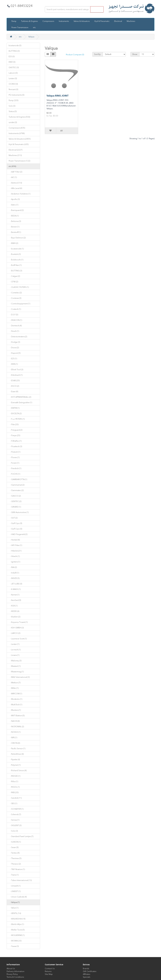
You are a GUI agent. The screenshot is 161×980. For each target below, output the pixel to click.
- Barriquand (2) (16, 210)
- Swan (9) (14, 847)
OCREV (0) (13, 84)
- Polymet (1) (15, 765)
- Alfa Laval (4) (15, 188)
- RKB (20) (14, 792)
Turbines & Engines (29, 21)
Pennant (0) (13, 89)
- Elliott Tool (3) (16, 370)
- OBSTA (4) (14, 743)
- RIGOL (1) (14, 787)
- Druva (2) (14, 348)
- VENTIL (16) (15, 913)
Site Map (49, 974)
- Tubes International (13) (20, 880)
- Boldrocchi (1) (16, 260)
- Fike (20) (14, 424)
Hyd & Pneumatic (102, 21)
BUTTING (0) (14, 51)
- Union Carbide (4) (18, 897)
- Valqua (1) (14, 902)
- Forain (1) (14, 463)
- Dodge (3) (14, 342)
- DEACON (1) (15, 320)
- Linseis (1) (14, 655)
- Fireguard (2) (15, 430)
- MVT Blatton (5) (17, 716)
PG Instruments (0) (16, 95)
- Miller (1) (14, 688)
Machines (131, 21)
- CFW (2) (13, 282)
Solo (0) (12, 106)
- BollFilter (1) (15, 265)
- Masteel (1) (15, 666)
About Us (11, 969)
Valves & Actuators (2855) (20, 139)
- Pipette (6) (14, 760)
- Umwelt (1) (15, 886)
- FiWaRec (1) (15, 441)
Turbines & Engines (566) (19, 117)
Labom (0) (13, 73)
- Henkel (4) (14, 540)
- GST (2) (13, 518)
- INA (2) (13, 567)
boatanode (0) (15, 46)
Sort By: (98, 54)
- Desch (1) (14, 331)
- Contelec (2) (15, 293)
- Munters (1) (15, 710)
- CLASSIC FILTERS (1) (19, 287)
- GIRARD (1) (15, 507)
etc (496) (12, 166)
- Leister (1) (14, 644)
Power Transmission (20, 27)
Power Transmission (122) (19, 161)
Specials (86, 977)
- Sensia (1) (14, 820)
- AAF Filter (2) (15, 172)
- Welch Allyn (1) (16, 924)
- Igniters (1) (14, 562)
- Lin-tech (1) (15, 650)
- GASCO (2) (15, 496)
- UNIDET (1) (15, 891)
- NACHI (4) (14, 721)
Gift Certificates (90, 971)
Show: (135, 54)
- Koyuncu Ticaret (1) (18, 622)
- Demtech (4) (15, 326)
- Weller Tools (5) (17, 930)
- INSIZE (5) (14, 578)
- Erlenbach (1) (16, 375)
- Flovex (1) (14, 457)
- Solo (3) (13, 831)
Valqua (31, 37)
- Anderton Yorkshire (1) (19, 194)
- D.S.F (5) (13, 315)
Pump (14, 21)
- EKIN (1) (13, 364)
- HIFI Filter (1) (15, 545)
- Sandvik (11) (15, 798)
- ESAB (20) (14, 381)
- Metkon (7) (15, 683)
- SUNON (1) (15, 842)
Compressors (48, 21)
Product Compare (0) (75, 55)
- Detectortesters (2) (18, 337)
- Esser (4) (13, 392)
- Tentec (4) (14, 853)
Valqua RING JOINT (58, 96)
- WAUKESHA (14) (17, 919)
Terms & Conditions (15, 977)
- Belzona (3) (15, 221)
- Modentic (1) (15, 699)
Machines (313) (15, 155)
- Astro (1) (13, 205)
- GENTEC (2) (15, 501)
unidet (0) (13, 122)
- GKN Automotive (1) (19, 512)
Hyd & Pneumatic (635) (19, 144)
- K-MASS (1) (15, 589)
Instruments (64, 21)
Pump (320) (13, 100)
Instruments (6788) (17, 133)
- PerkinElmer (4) (16, 754)
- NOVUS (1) (15, 732)
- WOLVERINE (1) (17, 935)
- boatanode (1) (16, 249)
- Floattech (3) (15, 446)
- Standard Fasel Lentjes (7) (21, 836)
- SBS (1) (13, 803)
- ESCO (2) (14, 386)
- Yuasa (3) (14, 946)
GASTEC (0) (14, 67)
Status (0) (13, 111)
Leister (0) (13, 78)
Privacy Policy (12, 974)
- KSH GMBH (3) (16, 628)
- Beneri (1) (14, 227)
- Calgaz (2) (14, 276)
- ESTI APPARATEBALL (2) (20, 397)
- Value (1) (14, 908)
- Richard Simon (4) (18, 771)
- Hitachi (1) (14, 556)
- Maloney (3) (15, 661)
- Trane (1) (14, 875)
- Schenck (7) (15, 814)
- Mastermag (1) (16, 672)
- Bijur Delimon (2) (17, 238)
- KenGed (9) (15, 600)
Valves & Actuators (82, 21)
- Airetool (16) (15, 183)
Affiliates (86, 974)
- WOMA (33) (15, 941)
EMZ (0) (12, 62)
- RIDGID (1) (14, 776)
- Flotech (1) (14, 452)
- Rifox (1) (13, 781)
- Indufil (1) (14, 573)
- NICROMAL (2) (16, 727)
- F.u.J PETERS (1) (17, 419)
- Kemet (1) (14, 595)
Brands (86, 969)
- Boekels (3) (15, 254)
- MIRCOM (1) (15, 694)
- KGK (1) (13, 606)
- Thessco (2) (15, 864)
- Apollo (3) (14, 199)
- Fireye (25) (14, 435)
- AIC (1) (13, 177)
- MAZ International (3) (19, 677)
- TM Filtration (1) (17, 869)
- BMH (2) (13, 243)
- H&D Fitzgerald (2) (18, 534)
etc (34, 27)
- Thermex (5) (15, 858)
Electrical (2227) (15, 150)
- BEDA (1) (14, 216)
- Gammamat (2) (17, 485)
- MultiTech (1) (15, 705)
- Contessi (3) (15, 298)
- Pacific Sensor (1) (17, 749)
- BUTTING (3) (15, 271)
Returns (48, 971)
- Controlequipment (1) (19, 304)
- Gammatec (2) (16, 490)
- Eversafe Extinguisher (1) (20, 403)
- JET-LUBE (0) (15, 584)
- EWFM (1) (14, 408)
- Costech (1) (15, 309)
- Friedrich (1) (15, 468)
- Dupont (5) (15, 353)
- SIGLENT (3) (15, 825)
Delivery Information (15, 971)
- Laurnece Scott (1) (18, 639)
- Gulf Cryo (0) (15, 529)
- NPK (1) (13, 738)
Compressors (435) (17, 128)
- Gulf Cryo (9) (15, 523)
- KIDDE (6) (14, 611)
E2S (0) (12, 56)
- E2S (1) (13, 359)
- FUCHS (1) (14, 474)
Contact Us (50, 969)
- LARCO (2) (14, 633)
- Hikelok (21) (15, 551)
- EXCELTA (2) (15, 413)
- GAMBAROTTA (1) (18, 479)
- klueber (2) (14, 617)
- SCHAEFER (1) (16, 809)
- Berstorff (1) (15, 232)
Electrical (118, 21)
